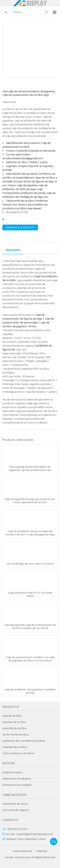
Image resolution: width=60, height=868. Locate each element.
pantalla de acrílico (15, 728)
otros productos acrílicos (18, 753)
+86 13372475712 (17, 829)
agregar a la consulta (20, 227)
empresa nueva (12, 772)
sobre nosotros (23, 851)
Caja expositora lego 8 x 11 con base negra (30, 594)
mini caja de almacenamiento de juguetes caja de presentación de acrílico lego (30, 469)
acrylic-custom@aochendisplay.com (30, 834)
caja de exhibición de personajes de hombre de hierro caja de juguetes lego (30, 533)
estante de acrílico (14, 722)
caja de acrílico (12, 716)
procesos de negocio (16, 810)
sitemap (42, 851)
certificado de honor (15, 804)
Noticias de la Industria (16, 779)
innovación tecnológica (17, 785)
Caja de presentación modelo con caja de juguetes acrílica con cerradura (30, 659)
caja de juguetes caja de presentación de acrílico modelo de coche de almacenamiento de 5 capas (30, 627)
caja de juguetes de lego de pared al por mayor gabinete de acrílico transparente (30, 501)
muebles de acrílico (15, 747)
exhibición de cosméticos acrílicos (24, 741)
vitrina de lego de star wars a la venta (30, 564)
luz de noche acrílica (15, 735)
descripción (13, 250)
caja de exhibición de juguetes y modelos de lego (30, 691)
